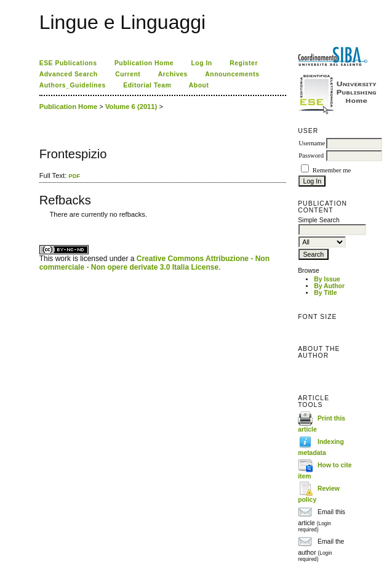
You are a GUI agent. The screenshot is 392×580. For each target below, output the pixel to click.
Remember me (332, 170)
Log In (201, 63)
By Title (325, 293)
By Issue (327, 279)
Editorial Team (147, 85)
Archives (173, 74)
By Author (329, 286)
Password (311, 155)
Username (312, 143)
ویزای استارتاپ (42, 223)
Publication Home (144, 63)
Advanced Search (69, 74)
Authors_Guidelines (73, 85)
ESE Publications (68, 63)
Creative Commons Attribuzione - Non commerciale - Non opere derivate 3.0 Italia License (154, 263)
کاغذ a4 (40, 223)
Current (128, 74)
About (199, 85)
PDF (74, 176)
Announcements (232, 74)
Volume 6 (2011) (131, 107)
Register (244, 63)
